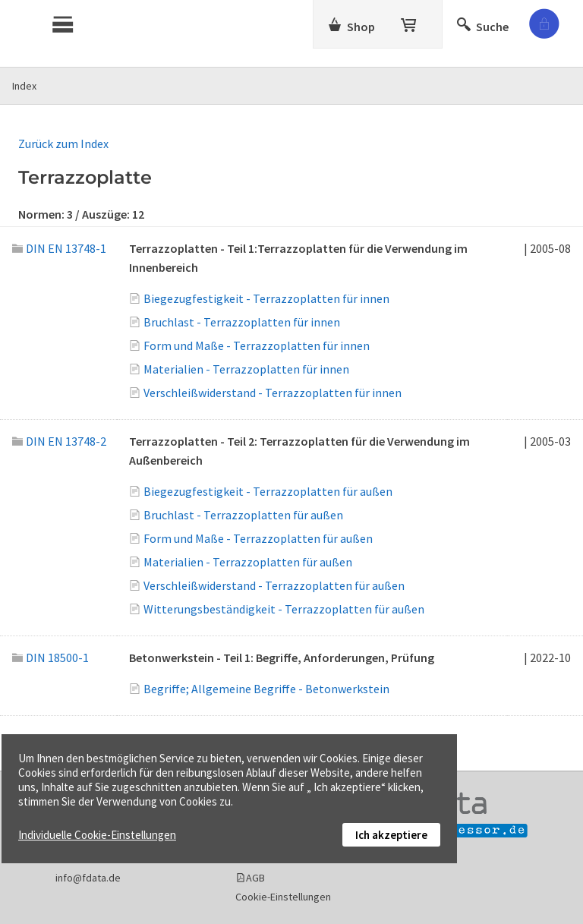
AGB (255, 878)
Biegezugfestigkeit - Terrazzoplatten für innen (266, 298)
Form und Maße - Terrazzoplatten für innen (257, 345)
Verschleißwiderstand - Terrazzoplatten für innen (273, 393)
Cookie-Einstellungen (283, 897)
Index (24, 86)
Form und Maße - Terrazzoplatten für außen (258, 538)
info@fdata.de (88, 878)
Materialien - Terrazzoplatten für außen (248, 562)
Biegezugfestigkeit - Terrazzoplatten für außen (268, 491)
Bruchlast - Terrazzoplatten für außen (243, 515)
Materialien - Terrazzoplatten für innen (246, 369)
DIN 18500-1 (50, 658)
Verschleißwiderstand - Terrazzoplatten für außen (274, 585)
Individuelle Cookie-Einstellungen (97, 835)
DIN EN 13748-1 (59, 248)
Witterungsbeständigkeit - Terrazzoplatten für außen (284, 609)
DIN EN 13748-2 (59, 441)
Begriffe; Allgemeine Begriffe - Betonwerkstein (266, 689)
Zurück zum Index (63, 143)
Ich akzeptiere (391, 835)
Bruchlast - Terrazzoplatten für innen (242, 322)
